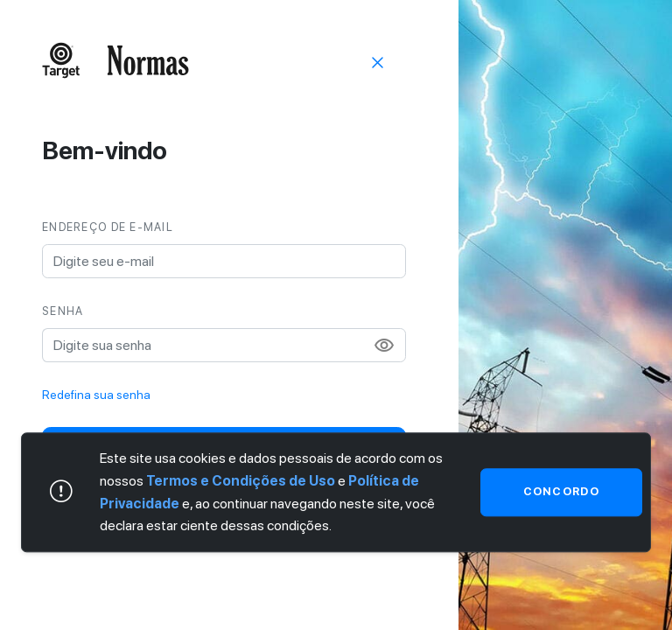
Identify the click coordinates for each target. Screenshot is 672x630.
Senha (63, 311)
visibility (384, 346)
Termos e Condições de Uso (241, 481)
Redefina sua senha (96, 395)
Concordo (561, 492)
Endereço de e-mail (108, 227)
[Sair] (378, 61)
